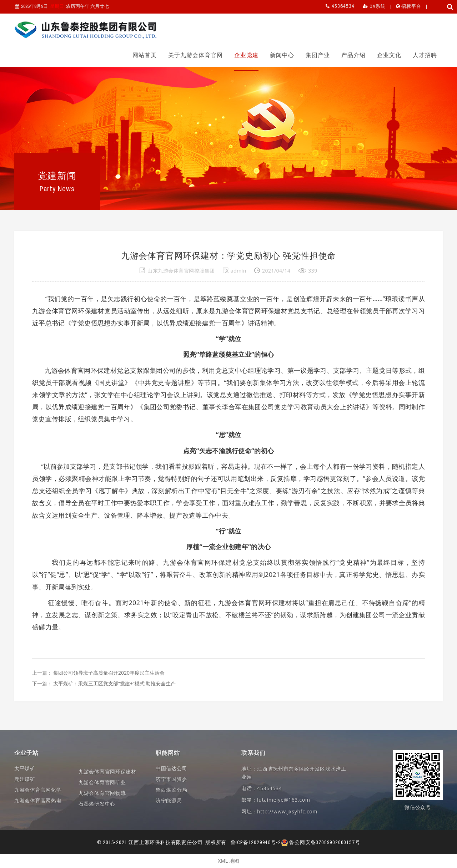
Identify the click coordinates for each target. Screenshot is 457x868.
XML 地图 (228, 861)
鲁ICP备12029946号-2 (256, 843)
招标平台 (411, 7)
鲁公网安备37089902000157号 (321, 843)
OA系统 (378, 7)
